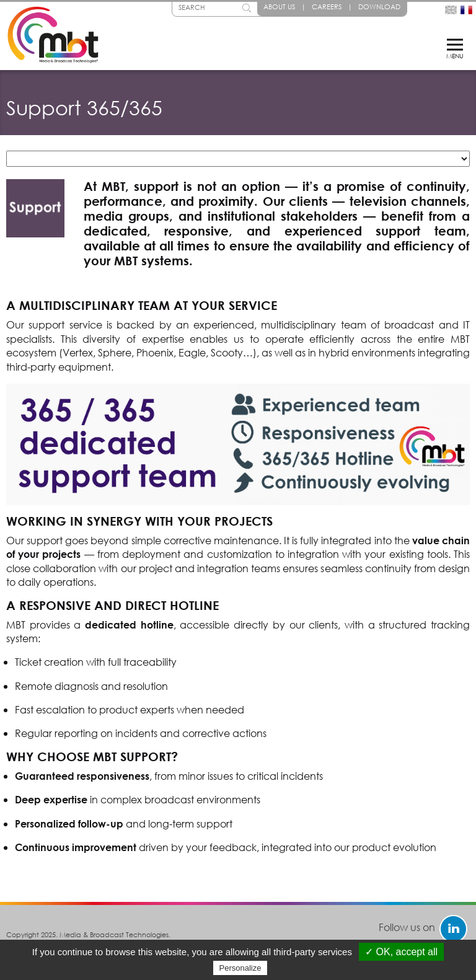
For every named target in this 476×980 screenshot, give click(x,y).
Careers (327, 7)
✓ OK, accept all (401, 952)
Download (379, 7)
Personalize (240, 968)
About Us (279, 7)
